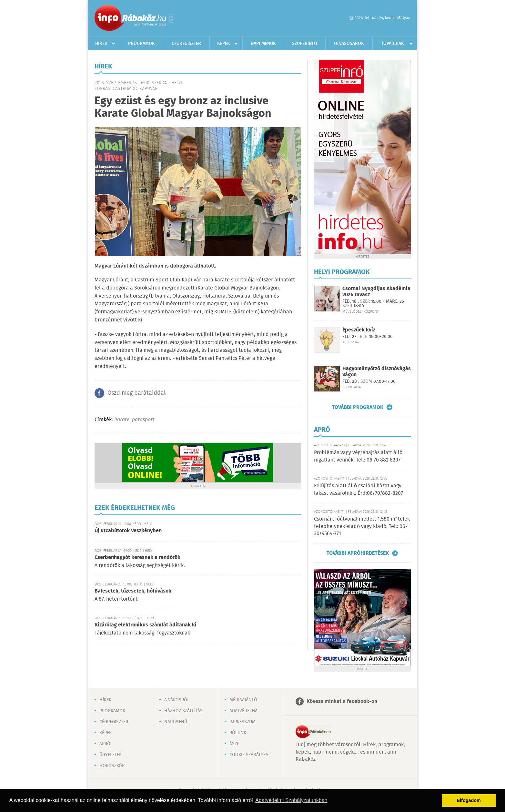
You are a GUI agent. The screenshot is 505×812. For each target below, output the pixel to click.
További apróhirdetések (358, 553)
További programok (358, 407)
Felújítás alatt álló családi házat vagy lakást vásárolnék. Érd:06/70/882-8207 (359, 489)
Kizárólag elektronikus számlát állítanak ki (146, 625)
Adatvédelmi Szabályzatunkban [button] (291, 800)
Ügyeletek (111, 755)
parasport (143, 420)
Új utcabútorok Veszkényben (128, 531)
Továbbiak (393, 44)
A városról (177, 700)
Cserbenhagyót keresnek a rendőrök (137, 558)
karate (122, 420)
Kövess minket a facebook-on (342, 701)
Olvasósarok (349, 44)
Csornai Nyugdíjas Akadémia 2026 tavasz (376, 292)
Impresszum (242, 722)
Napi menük (263, 44)
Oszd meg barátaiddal (136, 393)
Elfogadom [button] (469, 800)
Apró (105, 744)
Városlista (172, 18)
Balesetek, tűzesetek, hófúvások (133, 591)
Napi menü (176, 722)
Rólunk (238, 733)
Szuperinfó (305, 44)
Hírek (101, 44)
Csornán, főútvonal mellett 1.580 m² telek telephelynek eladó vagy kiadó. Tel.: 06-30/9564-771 (362, 526)
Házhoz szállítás (183, 711)
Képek (224, 44)
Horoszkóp (112, 766)
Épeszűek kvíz (359, 330)
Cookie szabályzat (250, 755)
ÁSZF (234, 744)
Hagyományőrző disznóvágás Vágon (377, 372)
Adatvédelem (243, 711)
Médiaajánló (243, 700)
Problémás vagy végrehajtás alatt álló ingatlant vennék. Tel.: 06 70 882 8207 (358, 456)
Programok (141, 44)
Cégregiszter (186, 44)
